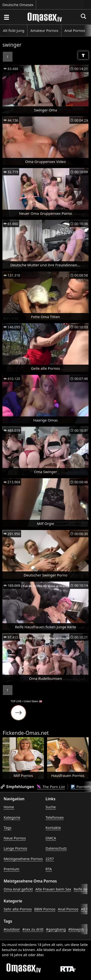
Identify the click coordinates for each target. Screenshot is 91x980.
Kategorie (12, 817)
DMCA (51, 838)
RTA (49, 869)
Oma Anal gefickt (18, 889)
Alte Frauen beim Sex (53, 889)
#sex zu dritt (33, 929)
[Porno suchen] (6, 17)
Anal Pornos (75, 30)
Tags (8, 827)
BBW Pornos (45, 909)
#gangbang (56, 929)
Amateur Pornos (44, 30)
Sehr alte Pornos (18, 909)
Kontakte (53, 827)
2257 (50, 859)
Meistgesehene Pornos (23, 859)
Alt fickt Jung (14, 30)
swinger (12, 45)
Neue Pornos (15, 838)
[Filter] (83, 55)
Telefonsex (55, 817)
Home (9, 807)
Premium (12, 869)
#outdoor (12, 929)
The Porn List (51, 787)
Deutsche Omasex (18, 5)
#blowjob (76, 929)
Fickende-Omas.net (26, 733)
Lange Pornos (15, 848)
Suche (51, 807)
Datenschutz (56, 848)
